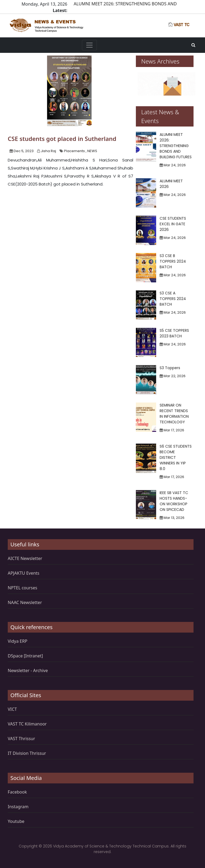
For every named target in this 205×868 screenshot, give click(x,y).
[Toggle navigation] (89, 45)
